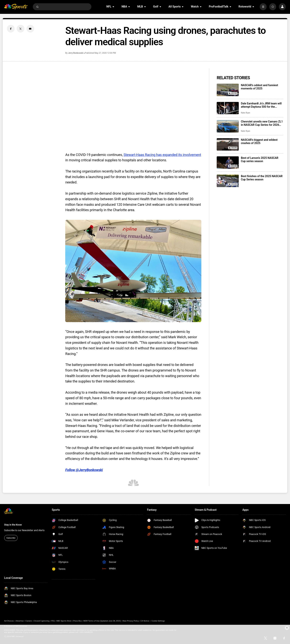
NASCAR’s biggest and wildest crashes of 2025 (259, 142)
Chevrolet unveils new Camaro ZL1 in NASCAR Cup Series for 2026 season (262, 123)
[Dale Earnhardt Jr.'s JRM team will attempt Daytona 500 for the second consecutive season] (228, 108)
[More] (263, 7)
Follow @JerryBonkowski (84, 470)
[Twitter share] (21, 29)
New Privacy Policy (131, 621)
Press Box (77, 621)
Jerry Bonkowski (76, 53)
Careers (29, 621)
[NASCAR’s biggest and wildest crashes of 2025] (228, 145)
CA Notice (145, 621)
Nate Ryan (245, 113)
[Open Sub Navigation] (114, 7)
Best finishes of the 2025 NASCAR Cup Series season (262, 178)
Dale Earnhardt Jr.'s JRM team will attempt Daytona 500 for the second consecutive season (261, 105)
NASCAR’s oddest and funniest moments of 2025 (259, 87)
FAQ (53, 621)
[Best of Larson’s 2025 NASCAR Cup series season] (228, 163)
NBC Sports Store (64, 621)
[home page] (16, 7)
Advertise (20, 621)
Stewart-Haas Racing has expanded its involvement (162, 155)
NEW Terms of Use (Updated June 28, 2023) (102, 621)
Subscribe (11, 538)
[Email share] (30, 29)
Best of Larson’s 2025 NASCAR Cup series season (260, 160)
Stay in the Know (13, 525)
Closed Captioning (42, 621)
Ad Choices (9, 621)
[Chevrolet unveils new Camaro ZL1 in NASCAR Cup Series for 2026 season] (228, 126)
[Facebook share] (11, 29)
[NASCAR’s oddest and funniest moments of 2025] (228, 90)
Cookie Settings (158, 621)
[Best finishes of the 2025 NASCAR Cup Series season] (228, 181)
